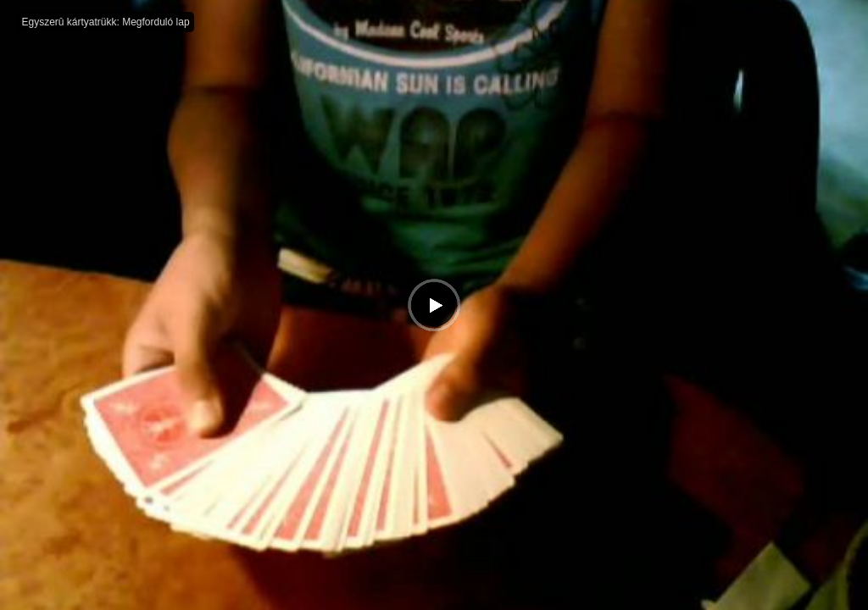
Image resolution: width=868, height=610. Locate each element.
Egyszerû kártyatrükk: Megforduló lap (105, 22)
